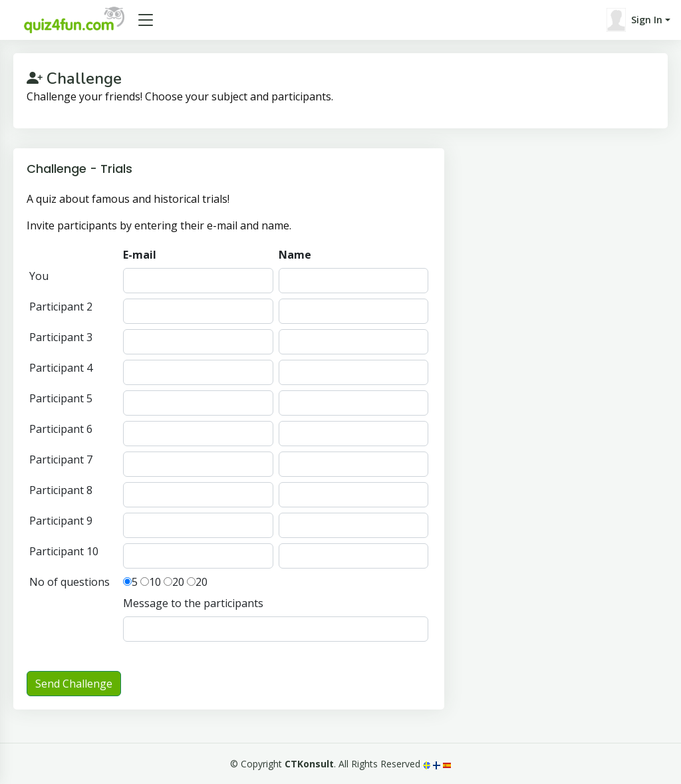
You (39, 276)
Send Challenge (74, 684)
